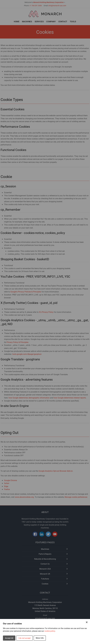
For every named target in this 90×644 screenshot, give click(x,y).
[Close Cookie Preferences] (87, 622)
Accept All (9, 638)
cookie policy (50, 631)
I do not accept (24, 638)
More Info (40, 638)
